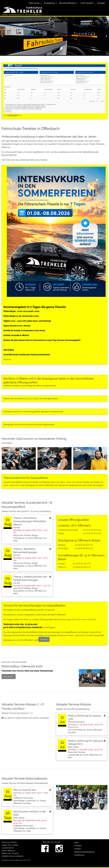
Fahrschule (34, 3)
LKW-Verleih (87, 3)
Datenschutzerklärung (84, 852)
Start (76, 843)
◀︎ (3, 37)
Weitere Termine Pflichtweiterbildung (73, 709)
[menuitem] (35, 3)
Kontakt (101, 3)
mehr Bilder (7, 443)
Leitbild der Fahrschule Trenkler (33, 160)
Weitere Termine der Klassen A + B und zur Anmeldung (26, 511)
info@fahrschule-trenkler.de (29, 627)
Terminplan (98, 485)
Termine (7, 359)
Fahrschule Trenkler (9, 842)
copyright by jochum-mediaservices (12, 860)
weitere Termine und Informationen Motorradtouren (25, 783)
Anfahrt (78, 849)
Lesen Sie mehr (9, 676)
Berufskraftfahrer (68, 3)
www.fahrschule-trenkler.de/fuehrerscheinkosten (27, 355)
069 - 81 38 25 (26, 624)
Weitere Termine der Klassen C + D (17, 713)
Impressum (79, 855)
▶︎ (108, 37)
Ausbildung (49, 3)
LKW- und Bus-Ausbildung (57, 152)
